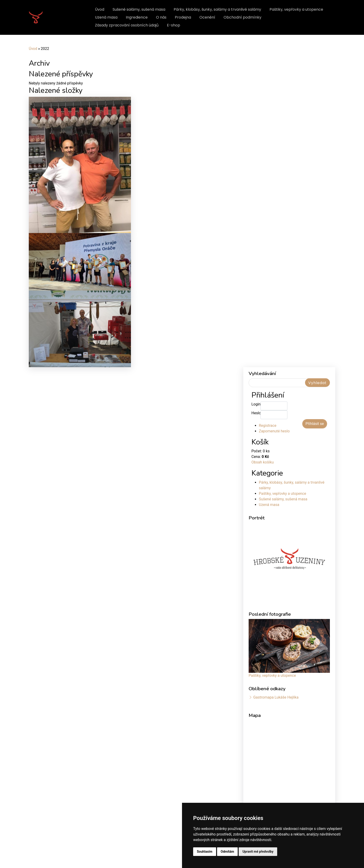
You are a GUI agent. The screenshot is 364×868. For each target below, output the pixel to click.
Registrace (268, 299)
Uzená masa (106, 17)
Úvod (100, 9)
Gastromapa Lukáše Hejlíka (276, 571)
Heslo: (256, 286)
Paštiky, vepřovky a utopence (296, 9)
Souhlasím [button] (205, 852)
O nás (161, 17)
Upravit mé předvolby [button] (258, 852)
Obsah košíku (263, 335)
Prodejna (183, 17)
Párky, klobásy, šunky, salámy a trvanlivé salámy (217, 9)
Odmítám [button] (227, 852)
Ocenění (207, 17)
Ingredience (137, 17)
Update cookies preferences (49, 858)
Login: (256, 277)
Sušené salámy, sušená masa (139, 9)
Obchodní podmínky (242, 17)
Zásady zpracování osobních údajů (127, 25)
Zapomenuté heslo (274, 304)
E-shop (174, 25)
